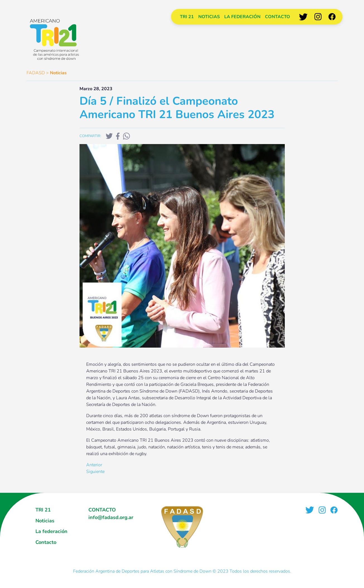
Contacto (278, 17)
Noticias (209, 17)
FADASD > (38, 73)
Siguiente (95, 472)
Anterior (94, 465)
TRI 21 (187, 17)
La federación (242, 17)
